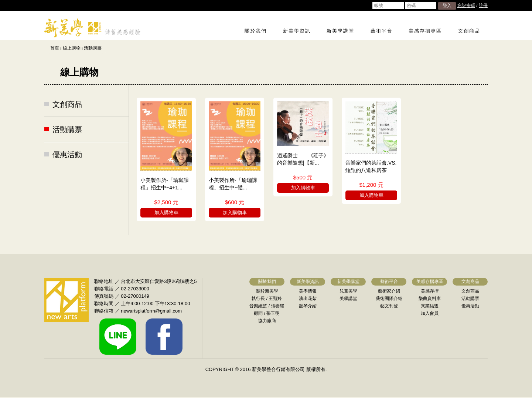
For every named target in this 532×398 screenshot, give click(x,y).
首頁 (55, 48)
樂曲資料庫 (430, 298)
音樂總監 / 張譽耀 (267, 306)
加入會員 (430, 313)
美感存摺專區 (425, 31)
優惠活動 (67, 155)
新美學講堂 (340, 31)
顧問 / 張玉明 (267, 313)
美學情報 (308, 291)
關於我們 (256, 31)
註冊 (483, 6)
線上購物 (72, 48)
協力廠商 (267, 321)
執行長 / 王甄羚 (267, 298)
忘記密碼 (466, 6)
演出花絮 (308, 298)
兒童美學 (348, 291)
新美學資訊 (297, 31)
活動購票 (93, 48)
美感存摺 (430, 291)
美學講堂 (348, 298)
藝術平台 (382, 31)
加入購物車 (166, 213)
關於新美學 (267, 291)
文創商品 (469, 31)
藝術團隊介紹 (389, 298)
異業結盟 (430, 306)
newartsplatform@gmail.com (151, 311)
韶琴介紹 (308, 306)
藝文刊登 (389, 306)
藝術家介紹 (389, 291)
